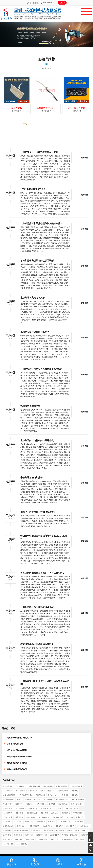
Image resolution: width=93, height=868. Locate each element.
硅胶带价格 (19, 813)
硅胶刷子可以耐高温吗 (33, 800)
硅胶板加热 (44, 813)
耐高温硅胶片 (36, 831)
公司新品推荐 (17, 111)
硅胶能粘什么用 (32, 813)
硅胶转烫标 (33, 808)
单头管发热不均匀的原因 (17, 751)
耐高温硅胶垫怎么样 (47, 791)
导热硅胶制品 (42, 839)
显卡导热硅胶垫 (44, 817)
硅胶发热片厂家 (41, 835)
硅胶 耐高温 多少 (77, 804)
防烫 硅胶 (58, 808)
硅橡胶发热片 (20, 791)
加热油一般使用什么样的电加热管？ (38, 512)
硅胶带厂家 (29, 835)
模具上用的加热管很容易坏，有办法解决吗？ (43, 573)
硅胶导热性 (7, 822)
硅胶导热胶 (7, 835)
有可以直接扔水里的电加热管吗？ (37, 645)
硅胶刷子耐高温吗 (62, 800)
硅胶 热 (85, 831)
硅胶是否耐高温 (61, 786)
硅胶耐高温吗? (35, 826)
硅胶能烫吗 (60, 831)
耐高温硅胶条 (54, 835)
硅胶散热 (75, 791)
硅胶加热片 (30, 804)
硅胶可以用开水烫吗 (26, 795)
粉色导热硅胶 (33, 791)
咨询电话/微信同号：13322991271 (39, 3)
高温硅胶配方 (63, 804)
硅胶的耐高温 (8, 791)
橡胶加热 (70, 817)
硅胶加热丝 (18, 822)
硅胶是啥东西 (40, 822)
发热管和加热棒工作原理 (17, 763)
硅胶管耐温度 (48, 786)
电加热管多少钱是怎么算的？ (35, 332)
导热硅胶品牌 (8, 786)
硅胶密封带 (65, 795)
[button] (7, 34)
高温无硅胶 (55, 813)
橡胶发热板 (80, 839)
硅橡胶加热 (54, 839)
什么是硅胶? (7, 804)
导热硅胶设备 (41, 804)
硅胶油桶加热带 (35, 786)
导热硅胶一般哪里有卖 (70, 835)
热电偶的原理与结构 (30, 407)
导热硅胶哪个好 (46, 808)
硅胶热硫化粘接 (8, 826)
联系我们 (81, 862)
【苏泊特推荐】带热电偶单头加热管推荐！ (41, 224)
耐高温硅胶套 (8, 808)
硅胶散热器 (19, 839)
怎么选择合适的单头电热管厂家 (20, 738)
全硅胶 (19, 800)
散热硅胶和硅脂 (8, 800)
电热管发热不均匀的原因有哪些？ (20, 757)
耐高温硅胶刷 (78, 822)
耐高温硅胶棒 (48, 800)
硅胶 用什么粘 (8, 844)
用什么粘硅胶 (8, 839)
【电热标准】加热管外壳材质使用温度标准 (41, 369)
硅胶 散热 (52, 822)
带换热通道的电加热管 (31, 478)
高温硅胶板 (7, 831)
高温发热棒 (29, 822)
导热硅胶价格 (53, 795)
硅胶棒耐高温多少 (84, 826)
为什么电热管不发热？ (16, 744)
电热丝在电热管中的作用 (17, 770)
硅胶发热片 (19, 804)
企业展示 (58, 862)
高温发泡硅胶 (40, 795)
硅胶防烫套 (66, 813)
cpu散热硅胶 (8, 817)
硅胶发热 (75, 795)
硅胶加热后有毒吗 (73, 831)
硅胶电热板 (30, 839)
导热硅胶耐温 (78, 813)
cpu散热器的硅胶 (76, 786)
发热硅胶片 (70, 826)
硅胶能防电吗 (48, 831)
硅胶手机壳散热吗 (78, 800)
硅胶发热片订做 (63, 791)
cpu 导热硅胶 (47, 826)
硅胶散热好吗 (8, 813)
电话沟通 (35, 862)
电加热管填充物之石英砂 (33, 298)
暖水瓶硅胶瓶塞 (58, 817)
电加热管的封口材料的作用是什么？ (38, 441)
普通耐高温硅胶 (21, 808)
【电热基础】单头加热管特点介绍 (37, 608)
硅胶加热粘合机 (21, 844)
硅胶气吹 (52, 804)
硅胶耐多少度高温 (64, 822)
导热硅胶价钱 (22, 826)
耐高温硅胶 (19, 817)
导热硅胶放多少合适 (21, 831)
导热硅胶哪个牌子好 (71, 808)
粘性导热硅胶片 (21, 786)
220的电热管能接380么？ (33, 190)
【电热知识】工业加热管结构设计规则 (39, 152)
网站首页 (12, 862)
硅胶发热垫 (80, 817)
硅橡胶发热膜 (31, 817)
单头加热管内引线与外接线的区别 (37, 261)
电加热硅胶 (18, 835)
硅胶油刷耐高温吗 (9, 795)
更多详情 (84, 158)
